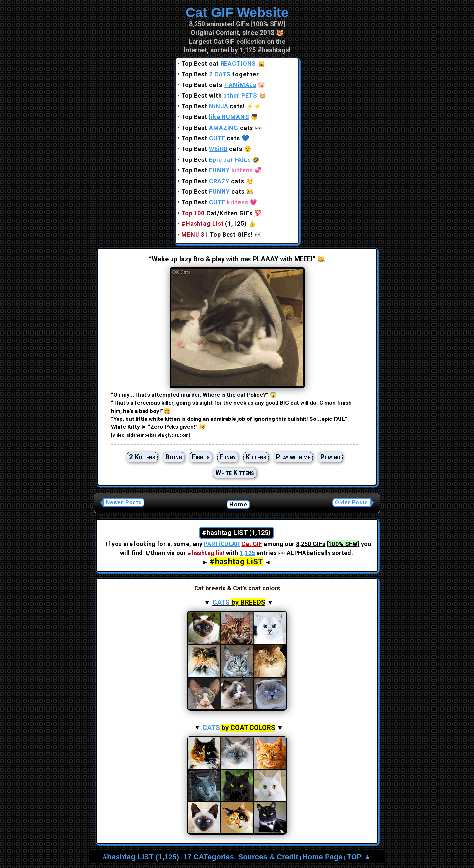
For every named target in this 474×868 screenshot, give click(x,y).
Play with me (293, 457)
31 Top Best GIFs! (217, 234)
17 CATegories (208, 857)
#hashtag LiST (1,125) (141, 857)
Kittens (256, 457)
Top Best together (220, 74)
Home (238, 504)
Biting (174, 457)
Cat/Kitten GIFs (217, 213)
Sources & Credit (268, 857)
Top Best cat (219, 63)
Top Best (215, 117)
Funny (228, 457)
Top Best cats (219, 85)
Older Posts (352, 502)
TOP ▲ (359, 857)
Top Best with (219, 95)
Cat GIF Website (237, 13)
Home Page (322, 857)
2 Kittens (142, 457)
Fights (201, 457)
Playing (330, 457)
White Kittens (235, 473)
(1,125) (214, 224)
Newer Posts (124, 502)
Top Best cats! (213, 106)
